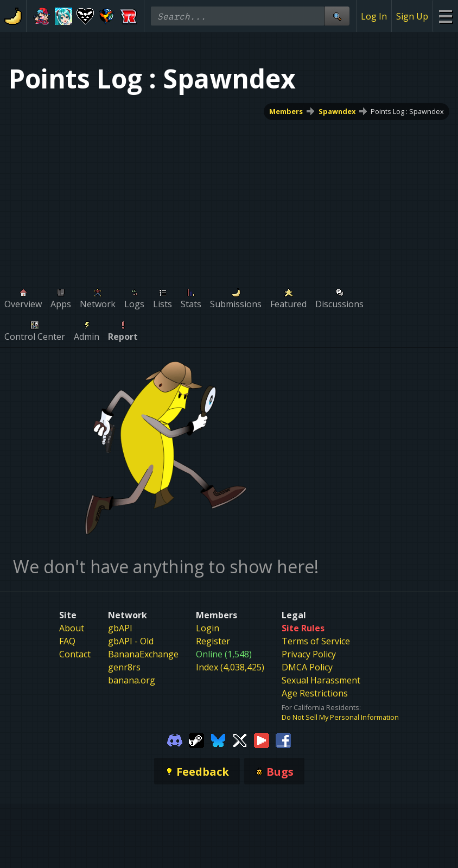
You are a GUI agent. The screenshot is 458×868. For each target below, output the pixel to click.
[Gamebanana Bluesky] (218, 739)
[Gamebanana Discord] (175, 739)
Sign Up (412, 16)
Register (213, 641)
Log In (374, 16)
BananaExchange (143, 654)
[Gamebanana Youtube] (262, 739)
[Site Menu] (445, 16)
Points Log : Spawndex (407, 111)
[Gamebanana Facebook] (283, 739)
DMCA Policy (307, 667)
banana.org (132, 680)
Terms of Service (316, 641)
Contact (75, 654)
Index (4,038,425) (230, 667)
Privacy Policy (309, 654)
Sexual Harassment (321, 680)
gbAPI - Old (131, 641)
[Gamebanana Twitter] (240, 739)
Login (208, 628)
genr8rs (124, 667)
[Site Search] (337, 16)
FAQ (67, 641)
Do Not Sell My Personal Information (340, 717)
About (72, 628)
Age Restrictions (315, 693)
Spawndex (337, 111)
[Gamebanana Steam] (196, 739)
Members (286, 111)
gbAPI (120, 628)
